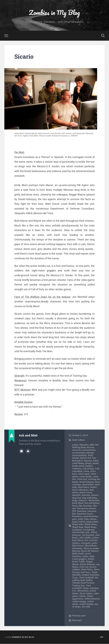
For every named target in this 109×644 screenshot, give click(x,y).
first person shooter (86, 509)
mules (85, 556)
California (77, 469)
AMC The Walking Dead (85, 446)
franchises (77, 517)
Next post (77, 620)
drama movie (86, 493)
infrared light (78, 532)
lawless (76, 543)
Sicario (24, 57)
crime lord (82, 479)
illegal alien (78, 524)
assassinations (80, 455)
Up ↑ (102, 637)
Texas (75, 578)
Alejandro (84, 445)
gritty (80, 519)
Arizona (90, 448)
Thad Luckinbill (86, 578)
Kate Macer (78, 540)
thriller (89, 580)
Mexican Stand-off (81, 551)
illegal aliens (91, 524)
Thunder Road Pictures (83, 583)
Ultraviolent (83, 591)
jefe (87, 532)
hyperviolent (92, 522)
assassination (89, 450)
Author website (28, 451)
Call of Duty (88, 469)
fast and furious (92, 503)
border (95, 463)
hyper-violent (79, 522)
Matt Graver (78, 546)
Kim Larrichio (91, 540)
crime (86, 471)
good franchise (91, 517)
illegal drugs (90, 527)
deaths (93, 487)
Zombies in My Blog (54, 12)
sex (98, 564)
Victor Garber (86, 594)
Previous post (79, 616)
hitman (93, 519)
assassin (77, 450)
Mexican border (91, 548)
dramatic (76, 495)
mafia (94, 543)
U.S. (74, 591)
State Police (87, 570)
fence (75, 506)
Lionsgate (86, 543)
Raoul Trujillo (79, 562)
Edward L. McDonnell (89, 501)
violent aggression (83, 598)
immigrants (89, 530)
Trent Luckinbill (81, 587)
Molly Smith (78, 554)
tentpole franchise (90, 575)
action (75, 445)
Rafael (91, 559)
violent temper (86, 604)
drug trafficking (89, 498)
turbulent (94, 588)
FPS (74, 511)
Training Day (78, 586)
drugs (75, 501)
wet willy (86, 607)
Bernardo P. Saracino (82, 461)
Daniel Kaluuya (87, 482)
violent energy (79, 602)
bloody (88, 463)
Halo (86, 519)
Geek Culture (78, 440)
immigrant (77, 530)
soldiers (76, 570)
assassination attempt (83, 453)
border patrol (78, 466)
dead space (83, 487)
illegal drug (78, 527)
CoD (97, 469)
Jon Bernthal (88, 535)
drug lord (76, 498)
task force (85, 572)
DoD (92, 490)
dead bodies (88, 485)
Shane (75, 567)
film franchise (85, 506)
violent (82, 596)
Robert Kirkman (87, 564)
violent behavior (92, 599)
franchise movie (85, 514)
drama (75, 493)
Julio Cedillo (85, 538)
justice (95, 538)
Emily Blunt (78, 503)
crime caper (84, 474)
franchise (82, 511)
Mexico (95, 551)
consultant (77, 471)
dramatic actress (90, 495)
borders (89, 466)
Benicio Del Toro (88, 458)
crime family (85, 477)
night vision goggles (83, 558)
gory (74, 519)
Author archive (21, 451)
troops (86, 588)
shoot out (84, 567)
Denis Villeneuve (80, 490)
